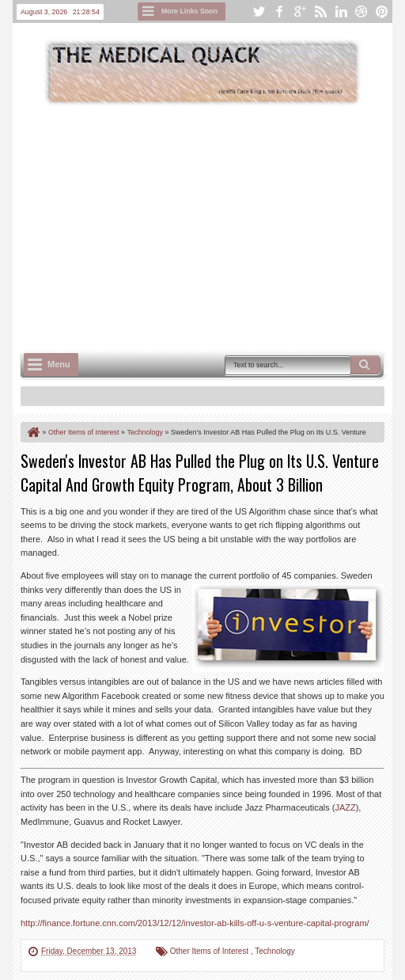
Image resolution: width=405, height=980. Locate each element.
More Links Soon (189, 11)
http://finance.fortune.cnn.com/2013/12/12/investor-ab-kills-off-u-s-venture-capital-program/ (195, 923)
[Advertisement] (213, 226)
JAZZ (345, 807)
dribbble (361, 11)
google (300, 11)
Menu (59, 364)
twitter (259, 11)
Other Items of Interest (210, 951)
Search (365, 365)
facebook (279, 11)
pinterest (382, 11)
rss (320, 11)
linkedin (341, 11)
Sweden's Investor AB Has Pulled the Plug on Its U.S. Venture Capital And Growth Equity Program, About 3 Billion (200, 473)
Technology (275, 951)
